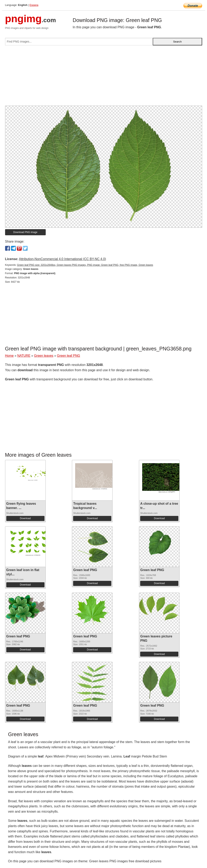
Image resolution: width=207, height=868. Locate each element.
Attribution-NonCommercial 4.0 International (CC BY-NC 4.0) (62, 259)
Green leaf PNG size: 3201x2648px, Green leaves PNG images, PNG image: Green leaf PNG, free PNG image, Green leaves (85, 265)
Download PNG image (25, 232)
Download (25, 518)
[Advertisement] (104, 77)
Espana (34, 5)
